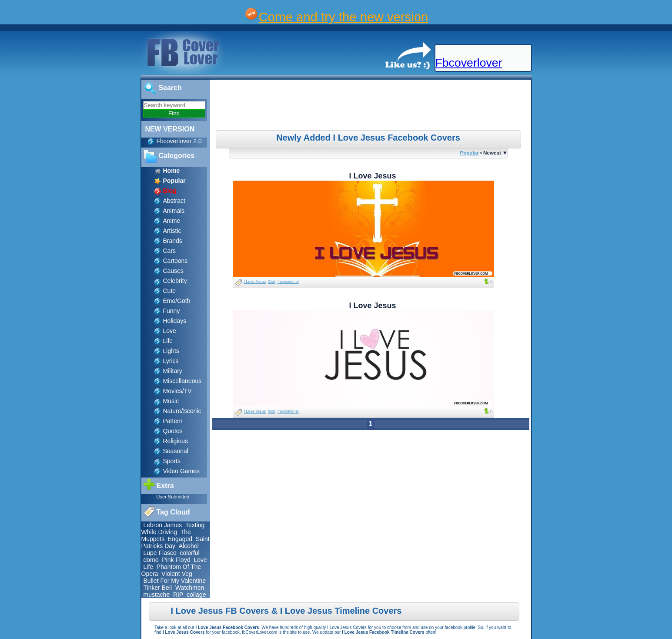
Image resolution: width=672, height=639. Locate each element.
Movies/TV (177, 391)
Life (168, 341)
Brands (173, 241)
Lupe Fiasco (160, 553)
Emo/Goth (177, 301)
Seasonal (176, 451)
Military (173, 371)
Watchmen (190, 588)
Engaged (180, 539)
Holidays (175, 321)
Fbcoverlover (469, 63)
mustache (157, 595)
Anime (172, 221)
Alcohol (189, 546)
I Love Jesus (255, 282)
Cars (170, 251)
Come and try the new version (344, 17)
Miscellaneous (182, 381)
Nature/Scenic (182, 411)
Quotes (173, 431)
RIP (178, 595)
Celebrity (175, 281)
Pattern (173, 421)
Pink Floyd (176, 560)
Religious (176, 441)
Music (171, 401)
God (272, 282)
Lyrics (171, 361)
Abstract (174, 201)
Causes (173, 271)
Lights (171, 351)
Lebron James (163, 525)
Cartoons (176, 261)
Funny (172, 311)
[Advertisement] (371, 106)
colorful (190, 553)
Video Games (182, 471)
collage (196, 595)
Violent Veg (177, 574)
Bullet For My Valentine (175, 581)
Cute (170, 291)
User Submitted (173, 497)
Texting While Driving (173, 528)
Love (170, 331)
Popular (469, 153)
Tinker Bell (158, 588)
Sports (172, 461)
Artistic (172, 231)
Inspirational (288, 282)
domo (151, 560)
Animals (174, 211)
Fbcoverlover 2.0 (179, 141)
